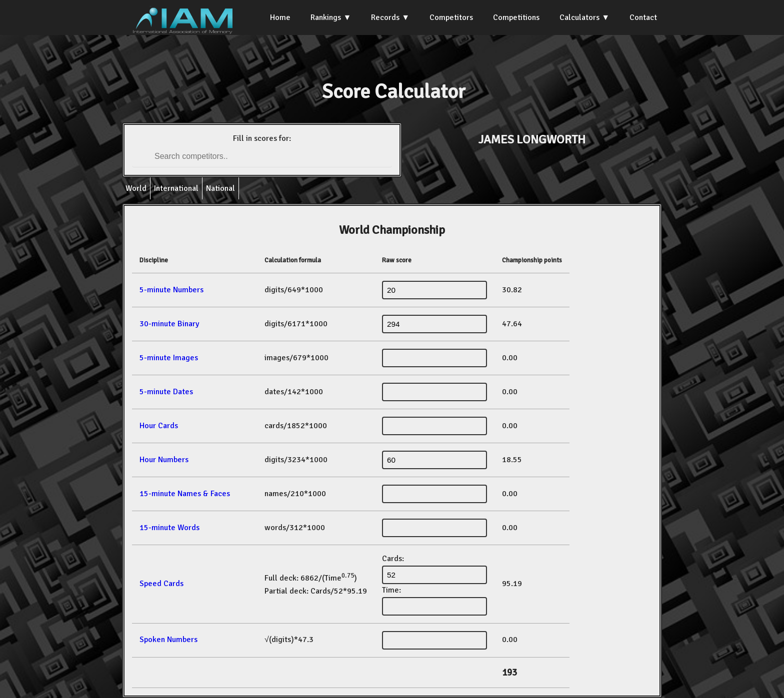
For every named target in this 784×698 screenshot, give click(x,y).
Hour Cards (159, 426)
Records (385, 17)
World (136, 188)
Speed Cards (161, 584)
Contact (643, 17)
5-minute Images (169, 358)
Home (280, 17)
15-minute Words (169, 528)
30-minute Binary (169, 324)
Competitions (516, 17)
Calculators (579, 17)
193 (509, 673)
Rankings (326, 17)
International (176, 188)
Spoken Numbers (168, 640)
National (220, 188)
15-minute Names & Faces (185, 494)
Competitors (451, 17)
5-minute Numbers (171, 290)
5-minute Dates (166, 392)
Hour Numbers (164, 460)
